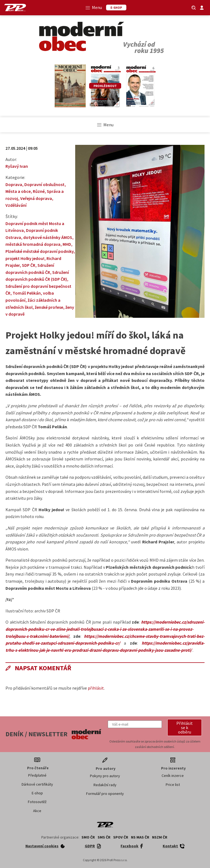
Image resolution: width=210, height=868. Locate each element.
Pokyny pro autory (105, 776)
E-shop (37, 793)
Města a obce (18, 191)
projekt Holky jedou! (25, 258)
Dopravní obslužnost (44, 184)
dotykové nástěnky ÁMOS (48, 237)
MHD (67, 244)
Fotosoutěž (37, 802)
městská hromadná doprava (33, 244)
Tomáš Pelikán (27, 293)
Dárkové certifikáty (37, 784)
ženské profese (49, 307)
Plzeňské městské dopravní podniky (40, 251)
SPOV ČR (121, 837)
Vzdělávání (16, 205)
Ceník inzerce (173, 776)
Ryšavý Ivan (17, 166)
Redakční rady (105, 785)
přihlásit (96, 688)
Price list (173, 785)
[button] (185, 728)
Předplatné (37, 775)
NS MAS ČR (140, 837)
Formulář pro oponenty (105, 794)
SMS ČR (104, 837)
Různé (39, 191)
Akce (37, 811)
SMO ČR (88, 837)
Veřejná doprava (36, 198)
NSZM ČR (160, 837)
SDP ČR (29, 265)
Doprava (14, 184)
